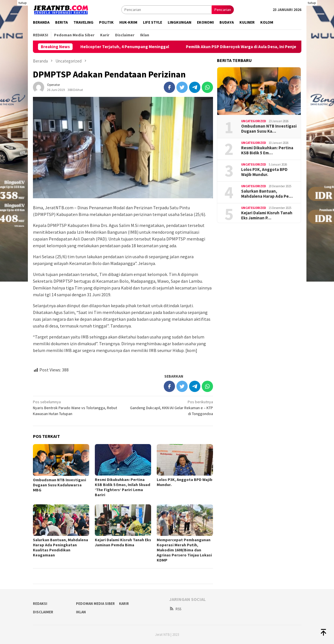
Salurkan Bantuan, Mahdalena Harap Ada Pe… (267, 194)
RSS (175, 609)
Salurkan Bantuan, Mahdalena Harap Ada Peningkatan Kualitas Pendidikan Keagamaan (60, 547)
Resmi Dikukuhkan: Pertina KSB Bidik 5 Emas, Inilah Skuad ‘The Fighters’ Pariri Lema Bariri (123, 487)
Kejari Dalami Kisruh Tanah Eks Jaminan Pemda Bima (123, 542)
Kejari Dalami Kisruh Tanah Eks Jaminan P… (267, 215)
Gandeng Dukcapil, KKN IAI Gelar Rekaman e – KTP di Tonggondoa (170, 408)
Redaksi (40, 604)
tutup (23, 3)
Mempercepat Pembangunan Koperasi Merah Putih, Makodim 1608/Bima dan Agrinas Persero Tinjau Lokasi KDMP (184, 550)
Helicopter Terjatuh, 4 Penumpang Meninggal (132, 47)
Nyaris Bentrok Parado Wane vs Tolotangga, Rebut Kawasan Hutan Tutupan (76, 408)
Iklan (81, 612)
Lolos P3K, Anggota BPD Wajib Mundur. (264, 172)
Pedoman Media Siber (95, 604)
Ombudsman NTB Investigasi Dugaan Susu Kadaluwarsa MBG (60, 485)
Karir (124, 604)
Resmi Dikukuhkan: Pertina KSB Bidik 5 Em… (267, 150)
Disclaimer (43, 612)
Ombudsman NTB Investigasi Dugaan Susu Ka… (269, 129)
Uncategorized (254, 121)
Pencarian (223, 10)
